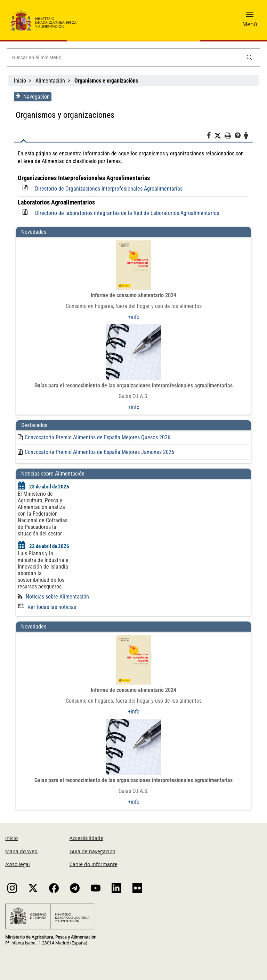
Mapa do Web (21, 851)
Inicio (20, 81)
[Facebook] (211, 137)
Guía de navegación (92, 851)
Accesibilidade (86, 838)
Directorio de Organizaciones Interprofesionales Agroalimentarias (108, 189)
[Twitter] (220, 136)
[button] (250, 16)
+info (134, 317)
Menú (250, 24)
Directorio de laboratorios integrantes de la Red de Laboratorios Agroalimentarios (127, 213)
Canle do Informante (94, 864)
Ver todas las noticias (47, 607)
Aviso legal (18, 864)
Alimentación (50, 81)
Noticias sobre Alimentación (57, 597)
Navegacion (32, 97)
